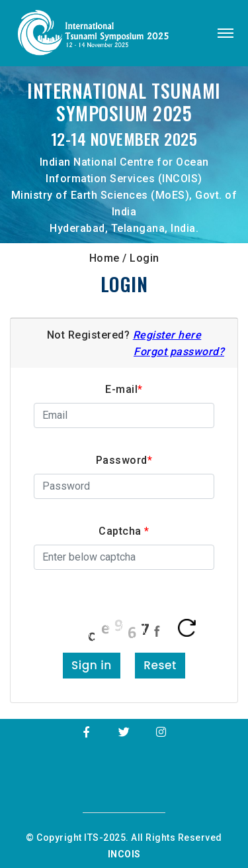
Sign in (92, 665)
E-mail (124, 389)
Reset (160, 665)
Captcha (124, 531)
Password (124, 460)
